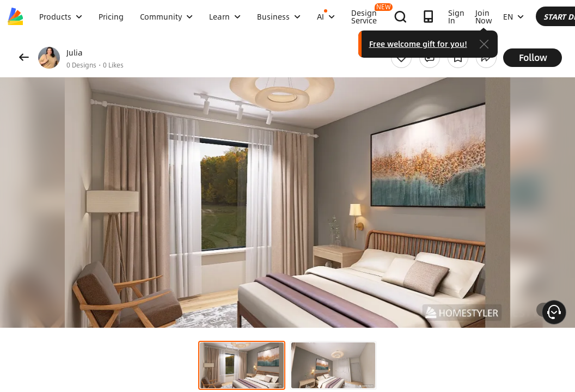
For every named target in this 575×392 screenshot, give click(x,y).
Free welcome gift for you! (506, 44)
